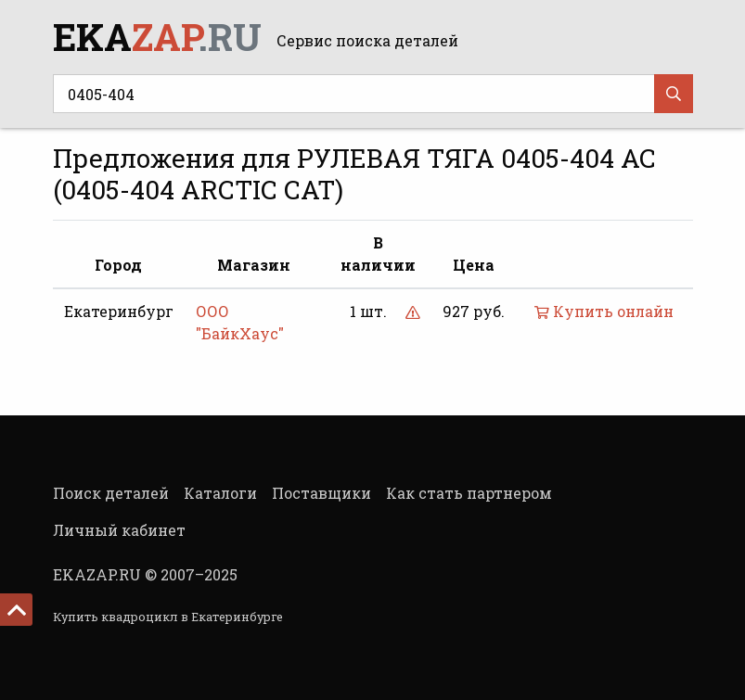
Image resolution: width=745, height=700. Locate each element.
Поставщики (321, 493)
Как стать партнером (469, 493)
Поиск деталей (111, 493)
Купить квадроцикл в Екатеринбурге (168, 617)
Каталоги (220, 493)
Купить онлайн (604, 311)
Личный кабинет (119, 530)
